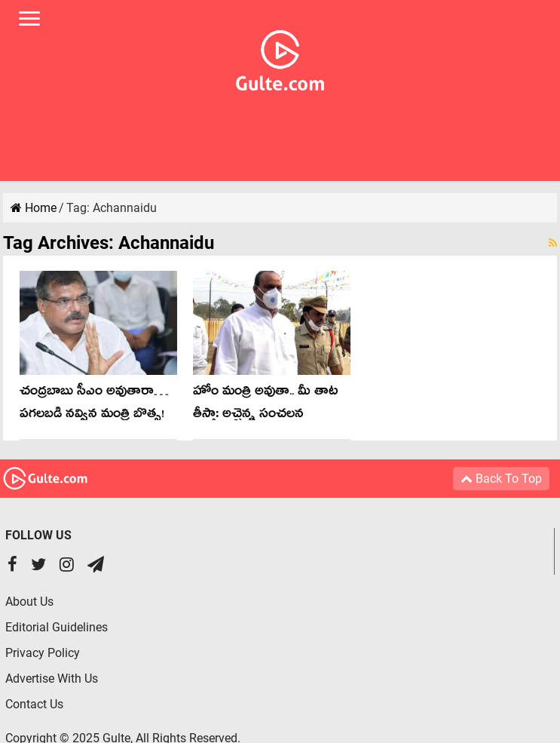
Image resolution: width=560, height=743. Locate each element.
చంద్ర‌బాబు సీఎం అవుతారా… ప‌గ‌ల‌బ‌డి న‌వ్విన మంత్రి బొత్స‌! (94, 405)
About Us (29, 602)
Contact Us (34, 704)
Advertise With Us (52, 679)
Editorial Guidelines (57, 627)
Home (34, 208)
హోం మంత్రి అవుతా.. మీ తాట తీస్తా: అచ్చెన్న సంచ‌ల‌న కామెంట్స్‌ (266, 416)
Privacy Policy (43, 653)
